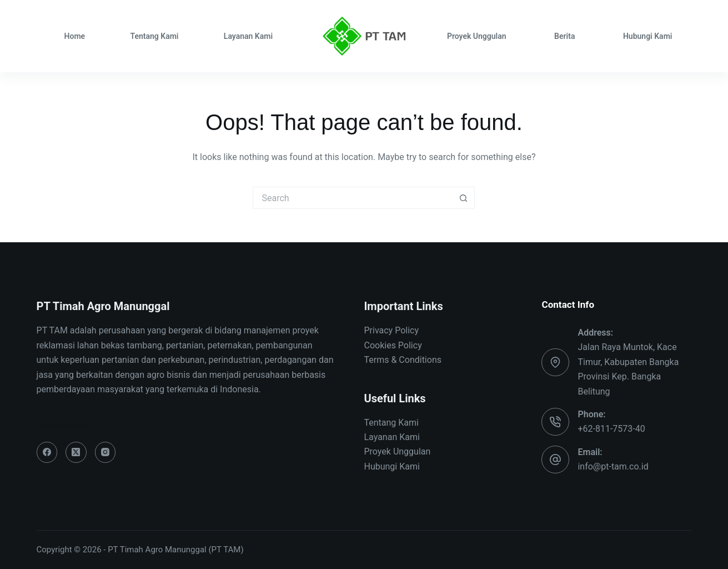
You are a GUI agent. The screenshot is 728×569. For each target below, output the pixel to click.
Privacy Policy (391, 330)
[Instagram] (106, 452)
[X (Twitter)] (76, 452)
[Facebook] (47, 452)
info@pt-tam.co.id (613, 466)
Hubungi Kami (648, 36)
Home (75, 36)
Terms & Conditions (403, 360)
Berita (564, 36)
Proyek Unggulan (477, 36)
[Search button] (464, 198)
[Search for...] (353, 198)
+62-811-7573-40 (611, 429)
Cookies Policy (393, 345)
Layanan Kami (248, 36)
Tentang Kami (154, 36)
